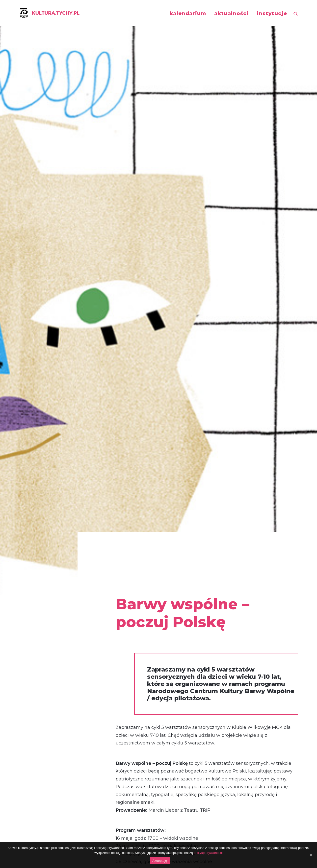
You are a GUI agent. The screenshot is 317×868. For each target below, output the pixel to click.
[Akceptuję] (311, 855)
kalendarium (188, 13)
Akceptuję (160, 861)
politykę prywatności (208, 853)
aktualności (231, 13)
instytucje (272, 13)
